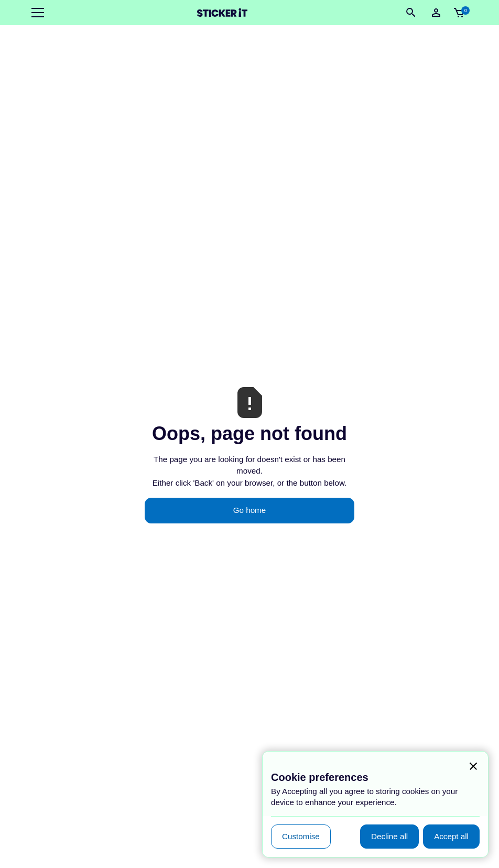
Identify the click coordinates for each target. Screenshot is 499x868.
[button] (36, 13)
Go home (249, 510)
